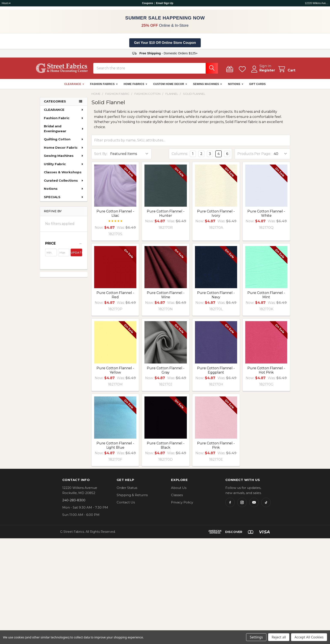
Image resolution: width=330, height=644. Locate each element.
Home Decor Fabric (64, 150)
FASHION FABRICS (104, 87)
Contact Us (126, 505)
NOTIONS (236, 87)
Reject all (279, 637)
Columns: (180, 156)
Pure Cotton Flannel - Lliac (115, 216)
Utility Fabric (64, 167)
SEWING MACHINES (207, 87)
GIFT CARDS (258, 87)
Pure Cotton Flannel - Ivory (216, 216)
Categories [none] (55, 104)
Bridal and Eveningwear (64, 131)
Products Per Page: (254, 156)
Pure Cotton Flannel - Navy (216, 298)
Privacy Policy (182, 505)
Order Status (127, 490)
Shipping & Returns (132, 498)
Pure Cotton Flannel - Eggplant (216, 373)
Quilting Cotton (64, 142)
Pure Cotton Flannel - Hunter (166, 216)
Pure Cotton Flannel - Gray (166, 373)
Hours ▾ (6, 3)
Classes (177, 498)
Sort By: (101, 156)
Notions (64, 191)
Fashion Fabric (64, 121)
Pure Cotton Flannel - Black (166, 448)
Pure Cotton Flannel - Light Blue (115, 448)
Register (262, 73)
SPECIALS (64, 200)
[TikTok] (266, 505)
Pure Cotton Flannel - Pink (216, 448)
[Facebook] (230, 505)
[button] (64, 246)
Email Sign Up (165, 3)
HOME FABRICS (135, 87)
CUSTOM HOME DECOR (170, 87)
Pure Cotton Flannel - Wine (166, 298)
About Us (179, 490)
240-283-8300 (74, 503)
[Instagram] (242, 505)
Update (77, 255)
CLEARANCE (74, 87)
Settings (256, 637)
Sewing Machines (64, 158)
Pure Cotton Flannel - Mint (266, 298)
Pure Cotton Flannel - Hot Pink (266, 373)
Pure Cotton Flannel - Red (115, 298)
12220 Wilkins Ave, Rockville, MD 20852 (317, 3)
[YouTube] (254, 505)
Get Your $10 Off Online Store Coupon (165, 43)
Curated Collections (64, 183)
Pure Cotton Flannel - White (266, 216)
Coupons (148, 3)
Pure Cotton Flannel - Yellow (115, 373)
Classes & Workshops (63, 175)
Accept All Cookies (309, 637)
